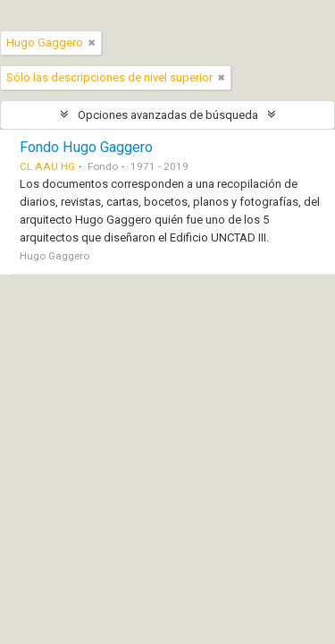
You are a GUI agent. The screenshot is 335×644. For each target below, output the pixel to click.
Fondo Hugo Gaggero (86, 147)
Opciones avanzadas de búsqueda (168, 115)
